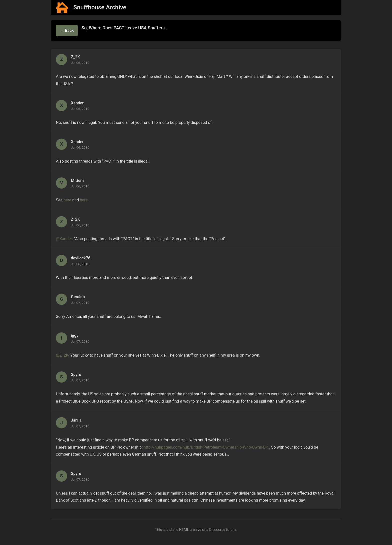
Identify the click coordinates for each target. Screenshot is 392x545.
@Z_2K (62, 355)
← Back (67, 31)
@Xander (64, 239)
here (67, 200)
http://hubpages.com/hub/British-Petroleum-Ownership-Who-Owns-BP (206, 447)
